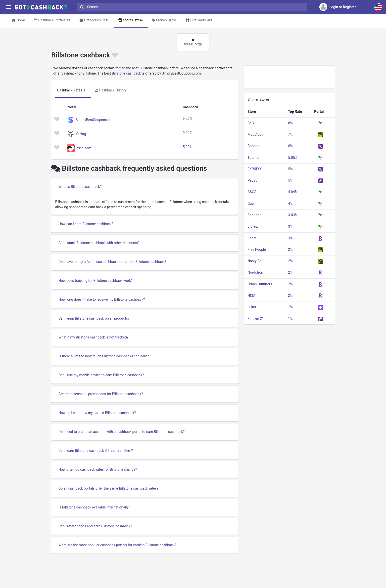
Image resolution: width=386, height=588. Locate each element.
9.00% (188, 133)
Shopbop (254, 215)
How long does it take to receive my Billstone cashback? (102, 299)
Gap (251, 204)
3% (290, 226)
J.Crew (253, 226)
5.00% (188, 147)
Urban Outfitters (260, 284)
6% (290, 146)
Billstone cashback (126, 73)
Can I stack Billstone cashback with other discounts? (99, 243)
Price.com (83, 148)
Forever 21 (256, 319)
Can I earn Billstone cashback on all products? (94, 318)
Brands (165, 21)
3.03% (293, 215)
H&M (251, 295)
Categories (95, 21)
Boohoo (253, 146)
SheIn (252, 238)
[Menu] (8, 7)
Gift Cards (200, 21)
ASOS (252, 192)
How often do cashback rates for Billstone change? (98, 469)
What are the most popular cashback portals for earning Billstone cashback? (117, 545)
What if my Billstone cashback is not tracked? (93, 337)
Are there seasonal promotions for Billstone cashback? (101, 394)
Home (19, 20)
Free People (257, 250)
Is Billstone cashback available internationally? (94, 507)
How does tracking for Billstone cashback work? (96, 281)
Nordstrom (256, 272)
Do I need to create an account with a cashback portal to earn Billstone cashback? (121, 432)
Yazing (81, 134)
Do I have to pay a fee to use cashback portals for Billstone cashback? (112, 262)
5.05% (293, 158)
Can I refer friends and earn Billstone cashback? (95, 526)
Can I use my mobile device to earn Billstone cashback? (101, 375)
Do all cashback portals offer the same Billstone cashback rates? (108, 488)
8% (290, 123)
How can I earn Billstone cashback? (86, 224)
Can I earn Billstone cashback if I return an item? (96, 451)
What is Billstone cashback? (80, 187)
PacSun (253, 180)
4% (290, 204)
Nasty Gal (255, 261)
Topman (254, 158)
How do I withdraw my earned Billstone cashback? (97, 413)
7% (290, 134)
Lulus (252, 307)
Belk (251, 123)
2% (290, 250)
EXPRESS (255, 169)
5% (290, 169)
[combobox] (191, 7)
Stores (131, 21)
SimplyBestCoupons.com (95, 120)
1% (290, 307)
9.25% (188, 119)
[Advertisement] (289, 77)
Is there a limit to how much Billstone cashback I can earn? (104, 356)
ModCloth (255, 134)
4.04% (293, 192)
